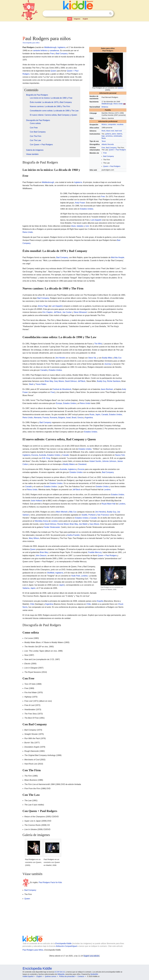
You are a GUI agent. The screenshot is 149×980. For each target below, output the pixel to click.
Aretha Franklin (74, 535)
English (85, 19)
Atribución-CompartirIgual (66, 946)
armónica (109, 136)
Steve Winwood (80, 312)
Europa (59, 403)
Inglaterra (61, 47)
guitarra (108, 134)
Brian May (49, 381)
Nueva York (120, 455)
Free (103, 148)
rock (87, 226)
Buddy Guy (102, 381)
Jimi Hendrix (60, 358)
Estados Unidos (87, 209)
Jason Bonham (107, 389)
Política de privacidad (67, 976)
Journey (108, 364)
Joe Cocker (67, 312)
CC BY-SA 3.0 (60, 972)
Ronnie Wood (63, 524)
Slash (31, 384)
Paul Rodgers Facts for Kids (50, 882)
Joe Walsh (83, 524)
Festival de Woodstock (62, 389)
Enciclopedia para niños (31, 43)
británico (44, 51)
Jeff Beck (58, 312)
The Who (98, 344)
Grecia (80, 418)
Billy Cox (118, 358)
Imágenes (77, 19)
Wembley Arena (41, 521)
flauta (104, 138)
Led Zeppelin (96, 220)
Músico (104, 124)
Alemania (38, 418)
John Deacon (41, 555)
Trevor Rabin (41, 384)
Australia (42, 455)
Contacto (81, 976)
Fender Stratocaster (52, 527)
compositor (112, 124)
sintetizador (118, 136)
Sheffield (51, 573)
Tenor (104, 141)
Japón (98, 414)
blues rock (110, 131)
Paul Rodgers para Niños (33, 950)
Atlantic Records (108, 144)
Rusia (92, 414)
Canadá (44, 370)
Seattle (85, 515)
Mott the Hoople (118, 257)
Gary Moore (59, 381)
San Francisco (103, 515)
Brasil (74, 418)
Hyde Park (76, 576)
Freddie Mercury (95, 552)
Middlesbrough (107, 104)
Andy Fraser (80, 203)
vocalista (120, 124)
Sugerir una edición (91, 956)
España (100, 601)
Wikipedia (61, 974)
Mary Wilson (34, 538)
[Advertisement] (74, 28)
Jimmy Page (43, 306)
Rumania (54, 418)
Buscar (110, 13)
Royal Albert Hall (108, 504)
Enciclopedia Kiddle (63, 943)
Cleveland (82, 464)
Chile (32, 604)
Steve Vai (92, 358)
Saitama (26, 588)
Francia (46, 418)
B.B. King (46, 458)
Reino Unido (118, 104)
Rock (103, 131)
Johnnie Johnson (109, 461)
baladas (80, 226)
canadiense (54, 51)
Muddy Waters (69, 464)
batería (119, 134)
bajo (103, 136)
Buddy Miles (107, 358)
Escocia (35, 455)
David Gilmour (71, 381)
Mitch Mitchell (62, 512)
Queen (120, 88)
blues (73, 226)
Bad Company (111, 148)
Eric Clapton (48, 312)
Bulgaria (62, 418)
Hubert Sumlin (95, 461)
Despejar (106, 14)
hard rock (118, 131)
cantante (36, 51)
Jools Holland (36, 501)
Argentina (89, 418)
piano (114, 134)
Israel (68, 418)
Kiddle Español (28, 976)
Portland (92, 515)
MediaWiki (94, 974)
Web (70, 19)
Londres (107, 490)
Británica (105, 107)
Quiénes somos (50, 976)
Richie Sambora (114, 381)
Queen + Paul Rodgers (117, 150)
